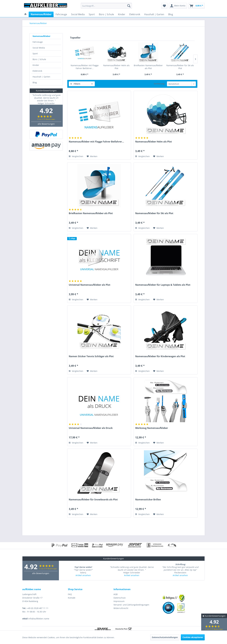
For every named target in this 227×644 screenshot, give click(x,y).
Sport (35, 53)
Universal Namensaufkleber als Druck (91, 428)
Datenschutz (120, 598)
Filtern (75, 84)
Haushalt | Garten (41, 77)
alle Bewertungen (46, 123)
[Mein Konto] (178, 6)
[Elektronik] (135, 14)
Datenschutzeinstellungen (165, 637)
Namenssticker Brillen (148, 500)
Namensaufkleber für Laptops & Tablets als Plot (163, 285)
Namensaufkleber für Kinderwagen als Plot (160, 356)
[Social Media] (78, 14)
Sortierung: (159, 84)
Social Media (39, 48)
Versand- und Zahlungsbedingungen (131, 605)
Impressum (119, 601)
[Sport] (92, 14)
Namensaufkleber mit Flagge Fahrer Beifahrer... (85, 67)
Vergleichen (76, 156)
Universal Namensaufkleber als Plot (90, 285)
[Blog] (171, 14)
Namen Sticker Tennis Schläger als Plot (91, 356)
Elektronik (37, 71)
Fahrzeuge (38, 42)
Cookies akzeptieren (193, 637)
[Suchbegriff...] (106, 6)
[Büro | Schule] (106, 14)
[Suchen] (129, 6)
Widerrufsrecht (121, 608)
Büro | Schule (39, 59)
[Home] (25, 14)
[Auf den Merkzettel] (92, 156)
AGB (116, 594)
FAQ (70, 594)
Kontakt (72, 598)
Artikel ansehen (83, 575)
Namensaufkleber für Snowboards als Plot (93, 500)
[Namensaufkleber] (41, 14)
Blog (35, 82)
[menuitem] (106, 6)
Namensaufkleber (41, 36)
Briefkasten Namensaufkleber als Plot (148, 67)
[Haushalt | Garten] (154, 14)
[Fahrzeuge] (61, 14)
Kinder (36, 65)
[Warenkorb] (196, 6)
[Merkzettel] (164, 6)
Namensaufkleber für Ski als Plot (180, 67)
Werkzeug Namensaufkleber (152, 428)
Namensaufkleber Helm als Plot (116, 67)
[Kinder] (122, 14)
